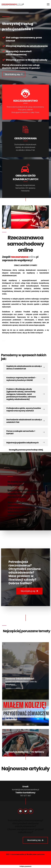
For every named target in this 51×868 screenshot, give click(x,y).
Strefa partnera (36, 859)
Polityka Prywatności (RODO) (17, 859)
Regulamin (25, 863)
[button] (14, 74)
